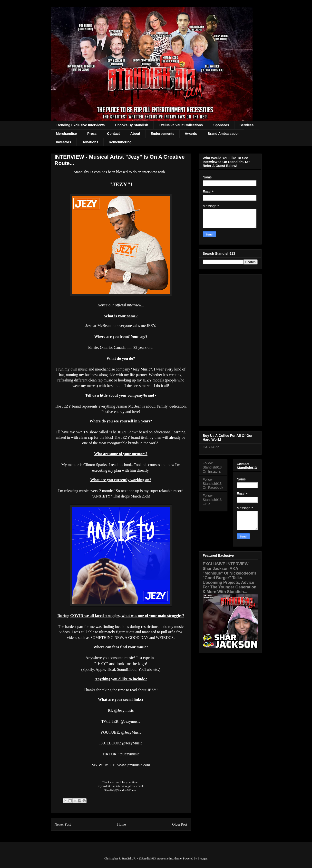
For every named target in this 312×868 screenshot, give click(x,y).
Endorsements (162, 134)
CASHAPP (211, 447)
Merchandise (67, 134)
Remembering (120, 142)
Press (92, 134)
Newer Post (63, 824)
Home (122, 824)
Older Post (180, 824)
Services (247, 125)
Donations (90, 142)
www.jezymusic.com (134, 765)
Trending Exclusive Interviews (80, 125)
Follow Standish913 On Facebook (213, 484)
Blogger (202, 858)
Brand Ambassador (223, 134)
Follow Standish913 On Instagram (213, 467)
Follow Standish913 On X (212, 500)
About (135, 134)
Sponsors (221, 125)
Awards (191, 134)
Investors (64, 142)
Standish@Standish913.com (121, 790)
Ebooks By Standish (132, 125)
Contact (113, 134)
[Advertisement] (230, 349)
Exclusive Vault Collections (181, 125)
